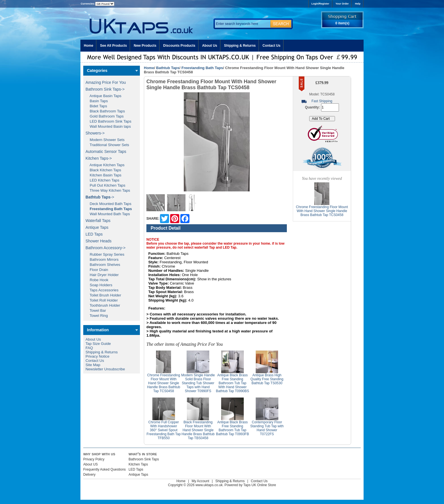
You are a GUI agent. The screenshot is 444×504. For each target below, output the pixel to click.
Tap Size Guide (98, 344)
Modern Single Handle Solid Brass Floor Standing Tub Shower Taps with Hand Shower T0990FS (198, 383)
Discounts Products (179, 46)
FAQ (89, 348)
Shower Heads (99, 241)
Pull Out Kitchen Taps (105, 185)
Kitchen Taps (138, 464)
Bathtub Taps (168, 68)
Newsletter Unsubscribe (105, 369)
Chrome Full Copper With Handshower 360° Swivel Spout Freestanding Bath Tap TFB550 (164, 430)
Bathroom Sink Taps (144, 459)
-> (100, 197)
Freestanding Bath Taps (202, 68)
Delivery (89, 475)
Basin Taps (97, 101)
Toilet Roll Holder (102, 300)
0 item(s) (342, 23)
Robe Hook (97, 280)
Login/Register (320, 4)
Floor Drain (97, 270)
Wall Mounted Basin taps (108, 126)
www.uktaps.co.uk (209, 485)
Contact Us (271, 46)
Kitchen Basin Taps (103, 175)
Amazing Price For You (106, 82)
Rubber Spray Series (105, 254)
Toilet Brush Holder (103, 295)
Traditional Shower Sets (107, 145)
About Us (210, 46)
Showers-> (95, 133)
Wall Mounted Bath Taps (108, 214)
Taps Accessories (102, 290)
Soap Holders (99, 285)
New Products (145, 46)
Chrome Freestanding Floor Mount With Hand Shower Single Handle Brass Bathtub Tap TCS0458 (164, 383)
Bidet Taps (96, 106)
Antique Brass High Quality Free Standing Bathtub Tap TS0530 (267, 379)
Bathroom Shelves (103, 265)
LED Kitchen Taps (102, 180)
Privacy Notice (97, 356)
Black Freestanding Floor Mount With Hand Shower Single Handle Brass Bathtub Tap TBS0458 (198, 430)
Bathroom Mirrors (102, 260)
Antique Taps (97, 227)
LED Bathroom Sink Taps (108, 121)
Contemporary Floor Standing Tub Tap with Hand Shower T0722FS (267, 428)
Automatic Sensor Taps (106, 151)
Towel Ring (97, 316)
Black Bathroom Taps (105, 111)
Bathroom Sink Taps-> (105, 89)
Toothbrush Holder (103, 305)
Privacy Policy (94, 459)
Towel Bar (96, 310)
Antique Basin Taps (103, 96)
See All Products (113, 46)
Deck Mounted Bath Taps (108, 204)
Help (358, 4)
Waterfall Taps (98, 221)
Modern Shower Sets (105, 140)
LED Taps (94, 234)
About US (90, 464)
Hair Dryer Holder (102, 275)
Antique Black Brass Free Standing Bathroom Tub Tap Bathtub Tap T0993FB (232, 428)
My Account (200, 481)
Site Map (93, 365)
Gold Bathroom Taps (105, 116)
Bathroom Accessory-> (105, 248)
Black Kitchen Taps (103, 170)
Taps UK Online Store (260, 485)
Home (88, 46)
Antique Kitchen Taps (105, 165)
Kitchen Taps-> (99, 158)
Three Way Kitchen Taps (108, 190)
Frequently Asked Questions (104, 469)
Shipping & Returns (240, 46)
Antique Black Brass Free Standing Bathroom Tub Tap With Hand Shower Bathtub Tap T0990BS (233, 383)
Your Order (342, 4)
